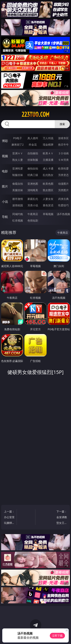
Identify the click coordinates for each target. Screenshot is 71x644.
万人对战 (48, 138)
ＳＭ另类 (63, 160)
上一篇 (9, 518)
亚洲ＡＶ (18, 153)
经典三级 (33, 175)
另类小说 (33, 205)
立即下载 (57, 636)
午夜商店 (33, 214)
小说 (5, 202)
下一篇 (62, 518)
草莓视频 (48, 214)
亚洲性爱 (18, 168)
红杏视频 (18, 220)
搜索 (62, 124)
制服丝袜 (18, 175)
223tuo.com (35, 114)
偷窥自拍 (18, 184)
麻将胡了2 (18, 145)
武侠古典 (63, 199)
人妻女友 (48, 199)
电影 (5, 171)
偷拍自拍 (33, 168)
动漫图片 (63, 184)
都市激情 (18, 199)
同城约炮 (18, 214)
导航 (5, 217)
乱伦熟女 (48, 175)
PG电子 (18, 138)
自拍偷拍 (33, 153)
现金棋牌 (48, 145)
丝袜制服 (33, 160)
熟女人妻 (18, 160)
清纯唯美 (33, 190)
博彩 (5, 141)
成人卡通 (48, 168)
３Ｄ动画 (63, 153)
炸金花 (33, 145)
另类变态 (63, 175)
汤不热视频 (63, 214)
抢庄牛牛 (63, 145)
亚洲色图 (33, 184)
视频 (5, 156)
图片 (5, 186)
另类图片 (63, 190)
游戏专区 (63, 138)
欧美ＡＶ (48, 153)
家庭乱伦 (33, 199)
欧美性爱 (63, 168)
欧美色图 (48, 184)
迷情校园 (18, 205)
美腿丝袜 (18, 190)
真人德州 (33, 138)
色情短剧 (33, 220)
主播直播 (48, 160)
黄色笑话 (48, 205)
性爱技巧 (63, 205)
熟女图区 (48, 190)
